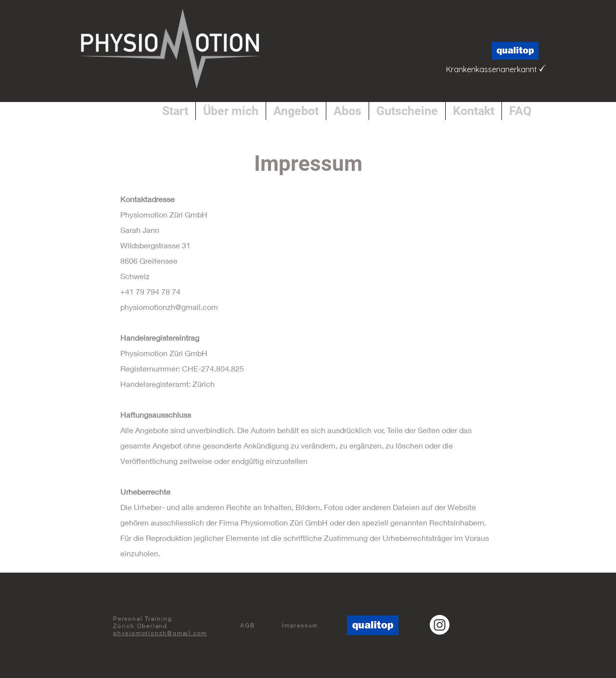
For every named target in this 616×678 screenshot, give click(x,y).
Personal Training (143, 619)
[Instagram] (440, 625)
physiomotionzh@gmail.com (169, 307)
